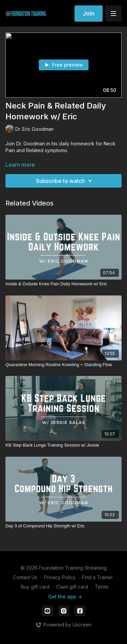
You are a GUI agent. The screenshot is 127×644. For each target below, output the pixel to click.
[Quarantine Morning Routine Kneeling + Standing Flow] (63, 365)
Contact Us (25, 577)
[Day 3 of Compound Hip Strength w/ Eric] (63, 526)
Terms (102, 587)
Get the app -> (65, 597)
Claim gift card (72, 587)
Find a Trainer (97, 577)
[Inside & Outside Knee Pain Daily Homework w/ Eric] (63, 284)
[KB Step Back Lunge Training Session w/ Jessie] (63, 445)
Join (89, 13)
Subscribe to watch (65, 181)
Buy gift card (35, 587)
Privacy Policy (60, 577)
